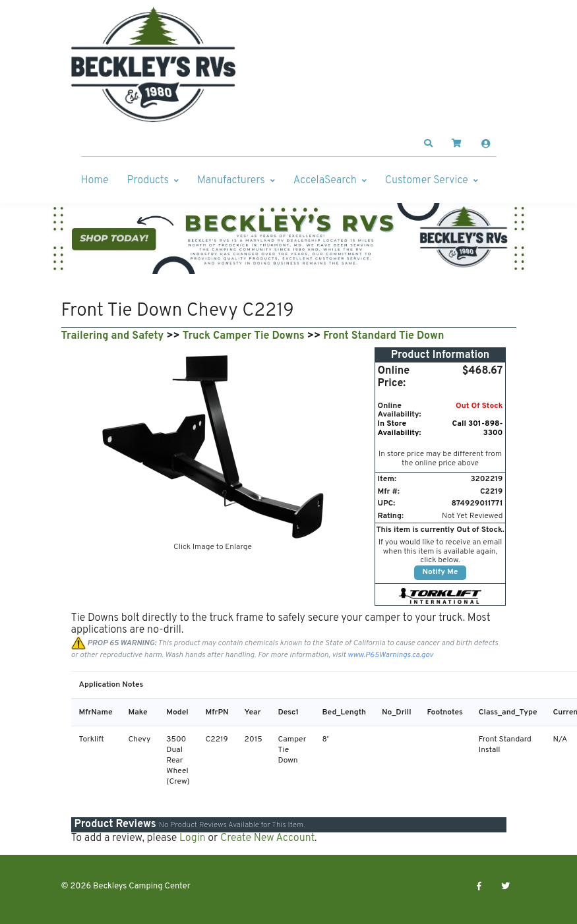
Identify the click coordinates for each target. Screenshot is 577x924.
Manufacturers (231, 181)
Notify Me (440, 572)
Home (95, 181)
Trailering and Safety (113, 336)
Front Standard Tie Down (383, 336)
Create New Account (267, 838)
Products (148, 181)
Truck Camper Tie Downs (244, 336)
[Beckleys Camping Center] (154, 65)
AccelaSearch (325, 181)
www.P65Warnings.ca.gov (390, 655)
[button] (428, 144)
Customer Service (427, 181)
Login (193, 838)
